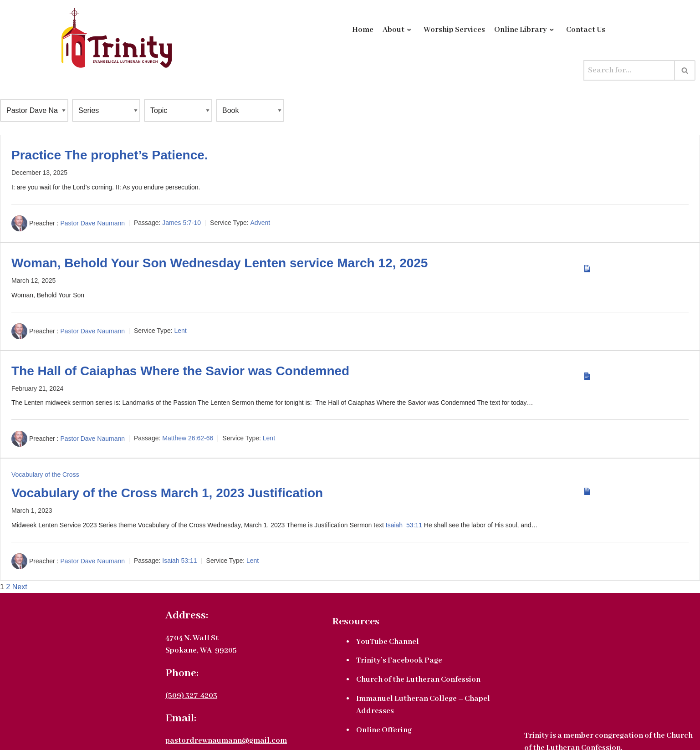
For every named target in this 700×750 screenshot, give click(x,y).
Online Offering (384, 730)
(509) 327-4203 (191, 696)
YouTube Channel (388, 642)
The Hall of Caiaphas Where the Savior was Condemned (180, 371)
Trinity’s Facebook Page (399, 661)
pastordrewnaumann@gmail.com (226, 741)
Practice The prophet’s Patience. (110, 155)
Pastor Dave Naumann (92, 223)
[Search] (629, 70)
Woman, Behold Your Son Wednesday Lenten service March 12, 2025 (220, 263)
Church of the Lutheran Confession (418, 680)
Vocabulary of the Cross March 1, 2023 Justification (167, 493)
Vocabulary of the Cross (45, 474)
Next (20, 587)
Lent (180, 331)
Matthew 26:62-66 (188, 439)
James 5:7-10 (181, 223)
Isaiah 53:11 (404, 525)
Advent (261, 223)
